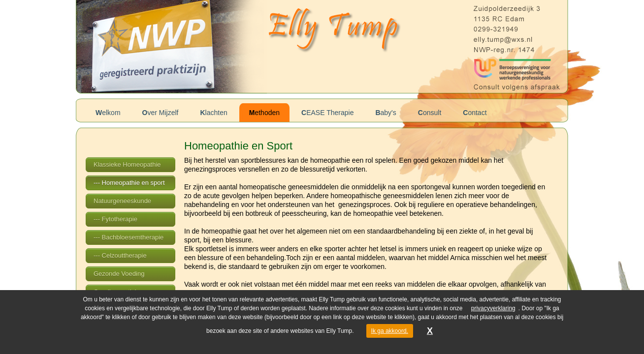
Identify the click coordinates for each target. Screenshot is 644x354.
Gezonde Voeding (119, 274)
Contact (475, 113)
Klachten (213, 113)
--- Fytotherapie (115, 219)
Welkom (108, 113)
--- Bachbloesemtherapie (129, 237)
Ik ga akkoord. (390, 331)
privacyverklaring (493, 308)
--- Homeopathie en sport (129, 183)
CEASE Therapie (327, 113)
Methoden (264, 113)
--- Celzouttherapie (120, 255)
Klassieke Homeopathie (127, 164)
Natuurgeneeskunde (122, 201)
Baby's (386, 113)
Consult (430, 113)
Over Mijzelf (161, 113)
